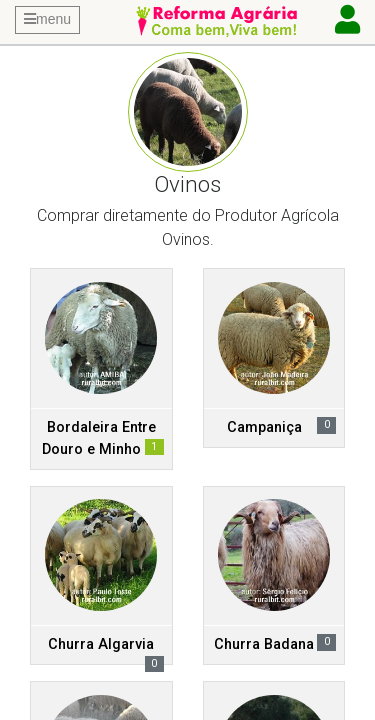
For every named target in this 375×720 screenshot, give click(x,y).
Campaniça (264, 427)
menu (47, 19)
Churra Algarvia (101, 644)
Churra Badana (264, 644)
